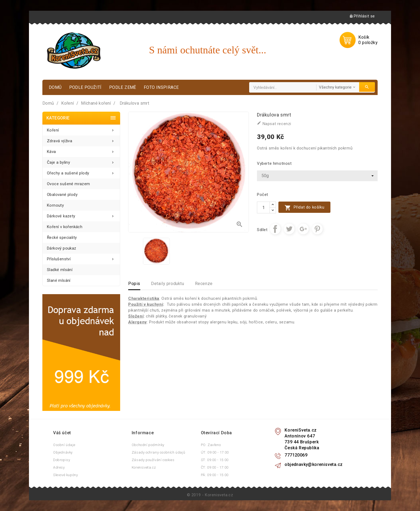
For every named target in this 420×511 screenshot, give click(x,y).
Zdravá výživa (81, 139)
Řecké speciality (62, 238)
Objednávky (63, 452)
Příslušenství (81, 258)
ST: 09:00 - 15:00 (215, 460)
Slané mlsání (59, 280)
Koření (81, 129)
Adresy (59, 467)
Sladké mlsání (60, 270)
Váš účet (62, 433)
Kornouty (55, 205)
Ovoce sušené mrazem (69, 184)
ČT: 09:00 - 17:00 (215, 467)
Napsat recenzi (274, 123)
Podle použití (85, 87)
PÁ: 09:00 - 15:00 (215, 475)
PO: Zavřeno (211, 445)
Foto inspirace (161, 87)
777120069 (296, 455)
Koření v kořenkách (65, 227)
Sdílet (275, 229)
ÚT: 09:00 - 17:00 (215, 452)
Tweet (289, 229)
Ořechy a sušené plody (81, 172)
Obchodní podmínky (148, 445)
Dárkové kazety (81, 215)
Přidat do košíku (304, 208)
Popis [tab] (134, 284)
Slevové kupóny (65, 475)
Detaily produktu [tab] (168, 284)
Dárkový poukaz (62, 248)
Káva (81, 150)
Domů (55, 87)
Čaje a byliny (81, 161)
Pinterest (317, 229)
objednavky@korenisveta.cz (314, 464)
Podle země (123, 87)
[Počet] (263, 207)
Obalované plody (62, 195)
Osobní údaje (64, 445)
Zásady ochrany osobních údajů (158, 452)
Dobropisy (62, 460)
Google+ (303, 229)
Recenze (204, 284)
